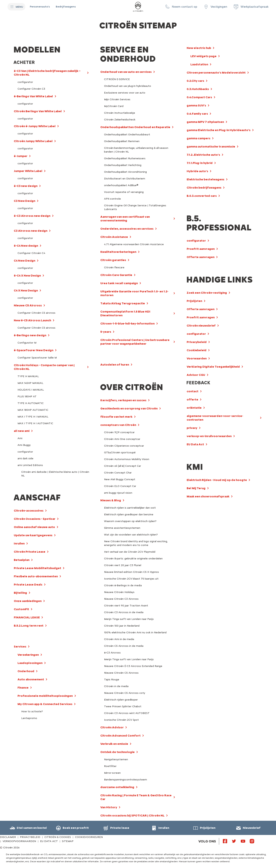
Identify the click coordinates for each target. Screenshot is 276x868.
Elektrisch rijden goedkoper (121, 700)
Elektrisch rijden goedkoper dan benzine (129, 514)
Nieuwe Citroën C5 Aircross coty (125, 693)
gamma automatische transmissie (211, 146)
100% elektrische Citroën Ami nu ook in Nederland (135, 632)
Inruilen (19, 543)
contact (193, 391)
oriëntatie (194, 408)
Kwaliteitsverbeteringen (118, 252)
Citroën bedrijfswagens (204, 188)
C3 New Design (25, 201)
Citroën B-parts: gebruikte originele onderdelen (133, 559)
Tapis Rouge (112, 680)
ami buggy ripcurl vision (118, 493)
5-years (106, 332)
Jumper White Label (28, 171)
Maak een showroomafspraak (208, 496)
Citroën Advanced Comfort (120, 736)
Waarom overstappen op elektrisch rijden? (130, 521)
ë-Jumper (21, 156)
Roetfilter (110, 766)
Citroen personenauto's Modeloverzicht (216, 73)
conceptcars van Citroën (118, 425)
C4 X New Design (26, 290)
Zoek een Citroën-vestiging (207, 293)
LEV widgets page (203, 56)
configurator (25, 82)
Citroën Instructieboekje (120, 113)
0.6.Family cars (197, 114)
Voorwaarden (197, 358)
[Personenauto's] (40, 7)
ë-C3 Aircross (112, 653)
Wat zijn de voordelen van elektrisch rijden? (131, 535)
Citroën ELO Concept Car (120, 486)
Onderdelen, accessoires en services (127, 229)
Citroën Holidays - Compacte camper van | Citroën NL (44, 367)
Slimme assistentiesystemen (122, 528)
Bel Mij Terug (196, 488)
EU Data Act (195, 444)
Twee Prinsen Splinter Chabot (123, 706)
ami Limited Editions (30, 465)
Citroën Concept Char (118, 473)
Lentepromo (29, 718)
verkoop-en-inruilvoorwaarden (209, 436)
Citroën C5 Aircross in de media (124, 646)
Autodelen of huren (115, 365)
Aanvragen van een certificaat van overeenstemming (125, 219)
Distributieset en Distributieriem (125, 179)
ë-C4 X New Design (27, 275)
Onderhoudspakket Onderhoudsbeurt (127, 135)
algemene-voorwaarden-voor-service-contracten (215, 418)
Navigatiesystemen (116, 759)
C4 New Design (25, 261)
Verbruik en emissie (114, 744)
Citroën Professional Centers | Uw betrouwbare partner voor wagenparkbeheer (135, 342)
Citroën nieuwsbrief (201, 326)
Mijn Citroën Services (117, 99)
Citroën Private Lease (30, 552)
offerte (192, 399)
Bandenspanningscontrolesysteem (126, 780)
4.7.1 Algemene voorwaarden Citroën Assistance (134, 244)
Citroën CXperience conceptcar (124, 446)
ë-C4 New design (26, 246)
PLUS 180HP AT (27, 396)
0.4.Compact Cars (199, 97)
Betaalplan (22, 560)
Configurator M (27, 343)
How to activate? (32, 711)
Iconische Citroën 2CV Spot (121, 720)
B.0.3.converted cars (202, 196)
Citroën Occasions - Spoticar (35, 519)
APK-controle (112, 199)
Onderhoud (26, 671)
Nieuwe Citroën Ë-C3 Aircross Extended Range (133, 666)
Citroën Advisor (112, 727)
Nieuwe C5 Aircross (28, 305)
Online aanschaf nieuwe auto (34, 527)
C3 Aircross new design (31, 231)
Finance (23, 688)
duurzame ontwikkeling (117, 787)
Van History (109, 807)
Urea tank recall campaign (119, 283)
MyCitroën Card (114, 106)
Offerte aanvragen (201, 257)
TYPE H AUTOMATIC (31, 403)
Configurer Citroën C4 (31, 253)
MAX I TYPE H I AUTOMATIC (35, 423)
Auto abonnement (31, 679)
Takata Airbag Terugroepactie (123, 303)
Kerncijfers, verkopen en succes (123, 400)
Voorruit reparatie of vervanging (124, 192)
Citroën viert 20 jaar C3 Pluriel (123, 565)
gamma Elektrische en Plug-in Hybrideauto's (219, 130)
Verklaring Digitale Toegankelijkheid (213, 367)
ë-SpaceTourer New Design (34, 350)
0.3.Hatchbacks (198, 89)
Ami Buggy (24, 445)
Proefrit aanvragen (201, 249)
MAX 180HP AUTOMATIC (33, 410)
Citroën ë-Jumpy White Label (35, 126)
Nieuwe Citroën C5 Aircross (121, 673)
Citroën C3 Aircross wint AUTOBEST (127, 713)
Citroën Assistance (114, 237)
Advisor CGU (196, 375)
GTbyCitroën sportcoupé (120, 452)
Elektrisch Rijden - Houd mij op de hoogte (217, 480)
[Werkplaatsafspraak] (251, 7)
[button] (181, 7)
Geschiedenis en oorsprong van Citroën (129, 408)
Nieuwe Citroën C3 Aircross (121, 599)
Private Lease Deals (28, 584)
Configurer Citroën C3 (31, 89)
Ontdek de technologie (117, 752)
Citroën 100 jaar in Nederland (122, 626)
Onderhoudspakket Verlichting (123, 165)
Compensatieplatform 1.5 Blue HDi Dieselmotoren (125, 313)
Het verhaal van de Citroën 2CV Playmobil (130, 552)
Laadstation (199, 64)
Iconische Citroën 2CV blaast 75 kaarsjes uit (131, 579)
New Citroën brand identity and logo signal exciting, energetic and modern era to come (136, 543)
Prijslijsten (194, 301)
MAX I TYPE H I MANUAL (33, 417)
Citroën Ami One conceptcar (122, 439)
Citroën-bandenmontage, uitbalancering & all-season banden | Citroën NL (136, 150)
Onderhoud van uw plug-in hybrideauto (128, 86)
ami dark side (25, 458)
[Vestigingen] (215, 7)
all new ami (22, 431)
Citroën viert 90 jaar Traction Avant (126, 606)
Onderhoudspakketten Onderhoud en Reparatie (135, 127)
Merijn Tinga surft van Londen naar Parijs (129, 619)
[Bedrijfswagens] (66, 7)
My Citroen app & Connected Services (45, 704)
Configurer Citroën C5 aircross (36, 313)
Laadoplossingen (30, 663)
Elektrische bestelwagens (206, 179)
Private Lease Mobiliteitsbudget (37, 568)
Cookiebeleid (197, 350)
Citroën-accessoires (29, 511)
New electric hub (199, 48)
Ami (20, 438)
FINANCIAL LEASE (27, 617)
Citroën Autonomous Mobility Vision (127, 459)
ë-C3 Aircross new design (32, 216)
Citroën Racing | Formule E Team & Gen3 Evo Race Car (136, 797)
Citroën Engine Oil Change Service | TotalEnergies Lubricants (135, 207)
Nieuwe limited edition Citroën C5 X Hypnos (131, 572)
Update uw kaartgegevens (33, 535)
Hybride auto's (197, 171)
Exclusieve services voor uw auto (125, 93)
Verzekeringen (28, 655)
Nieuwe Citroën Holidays (119, 592)
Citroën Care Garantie (116, 275)
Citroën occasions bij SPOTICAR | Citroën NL (132, 815)
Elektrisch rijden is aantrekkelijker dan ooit (130, 508)
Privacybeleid (197, 342)
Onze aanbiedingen (28, 601)
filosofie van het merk (116, 417)
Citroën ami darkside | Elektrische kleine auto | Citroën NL (55, 474)
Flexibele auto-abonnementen (36, 576)
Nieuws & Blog (111, 500)
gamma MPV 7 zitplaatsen (205, 122)
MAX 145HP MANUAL (30, 383)
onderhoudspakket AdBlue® (121, 185)
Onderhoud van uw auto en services (126, 72)
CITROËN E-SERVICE (117, 79)
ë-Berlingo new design (30, 335)
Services (20, 646)
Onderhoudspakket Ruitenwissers (125, 158)
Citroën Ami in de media (119, 639)
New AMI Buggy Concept (120, 479)
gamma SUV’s (196, 105)
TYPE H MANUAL (28, 376)
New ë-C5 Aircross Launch (32, 320)
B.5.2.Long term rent (29, 626)
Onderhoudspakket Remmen (122, 141)
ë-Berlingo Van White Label (33, 96)
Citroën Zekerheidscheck (120, 120)
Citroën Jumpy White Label (33, 141)
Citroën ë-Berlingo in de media (123, 585)
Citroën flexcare (114, 267)
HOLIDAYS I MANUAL (31, 390)
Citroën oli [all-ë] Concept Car (123, 466)
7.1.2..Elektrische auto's (203, 155)
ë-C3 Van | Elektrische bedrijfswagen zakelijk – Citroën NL (47, 73)
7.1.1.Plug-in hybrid (200, 163)
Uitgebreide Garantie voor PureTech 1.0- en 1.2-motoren (134, 293)
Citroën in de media (116, 686)
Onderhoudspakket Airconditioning (125, 172)
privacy (192, 428)
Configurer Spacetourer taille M (37, 358)
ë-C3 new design (26, 186)
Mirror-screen (112, 773)
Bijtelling (20, 593)
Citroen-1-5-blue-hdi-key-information (127, 323)
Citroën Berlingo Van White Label (38, 111)
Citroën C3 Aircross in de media (124, 612)
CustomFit (21, 609)
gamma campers (199, 138)
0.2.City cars (195, 81)
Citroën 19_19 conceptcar (119, 432)
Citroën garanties (113, 260)
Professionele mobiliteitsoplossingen (45, 696)
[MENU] (16, 7)
